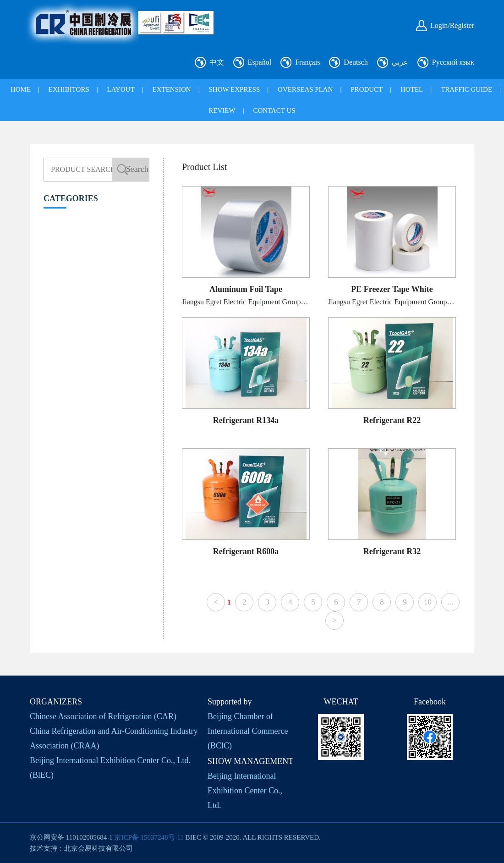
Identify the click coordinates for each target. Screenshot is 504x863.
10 (428, 602)
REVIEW (222, 110)
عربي (400, 62)
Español (260, 62)
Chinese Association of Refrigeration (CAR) (103, 716)
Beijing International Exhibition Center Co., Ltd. (245, 791)
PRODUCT (367, 89)
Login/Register (452, 25)
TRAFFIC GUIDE (466, 89)
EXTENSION (172, 89)
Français (307, 62)
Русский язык (453, 62)
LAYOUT (121, 89)
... (451, 602)
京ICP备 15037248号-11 (149, 837)
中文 (217, 62)
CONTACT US (274, 110)
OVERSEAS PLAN (305, 89)
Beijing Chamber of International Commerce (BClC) (248, 731)
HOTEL (412, 89)
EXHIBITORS (69, 89)
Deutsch (356, 62)
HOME (21, 89)
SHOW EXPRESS (234, 89)
